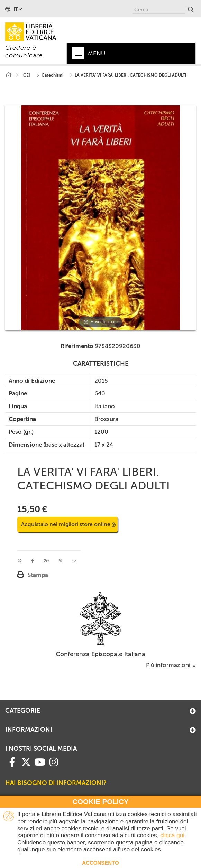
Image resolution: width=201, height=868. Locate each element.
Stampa (38, 575)
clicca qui (172, 835)
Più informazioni (171, 665)
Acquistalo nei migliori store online (69, 524)
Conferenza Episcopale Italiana (100, 654)
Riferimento (77, 346)
